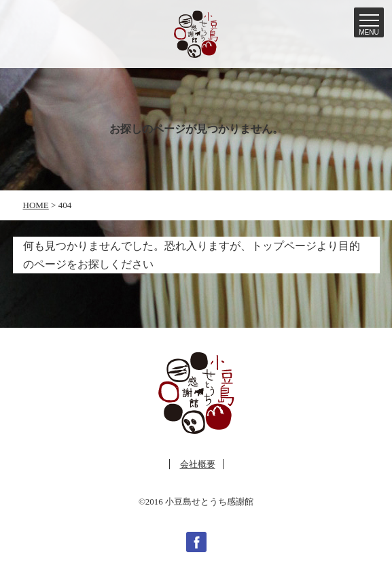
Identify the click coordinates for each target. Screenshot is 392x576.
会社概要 (198, 464)
